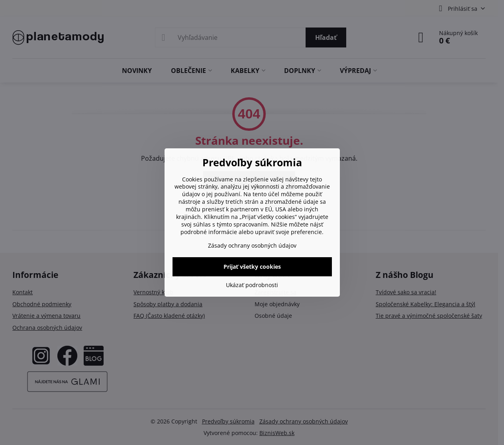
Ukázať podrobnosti (252, 285)
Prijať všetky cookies (252, 267)
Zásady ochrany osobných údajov (252, 245)
